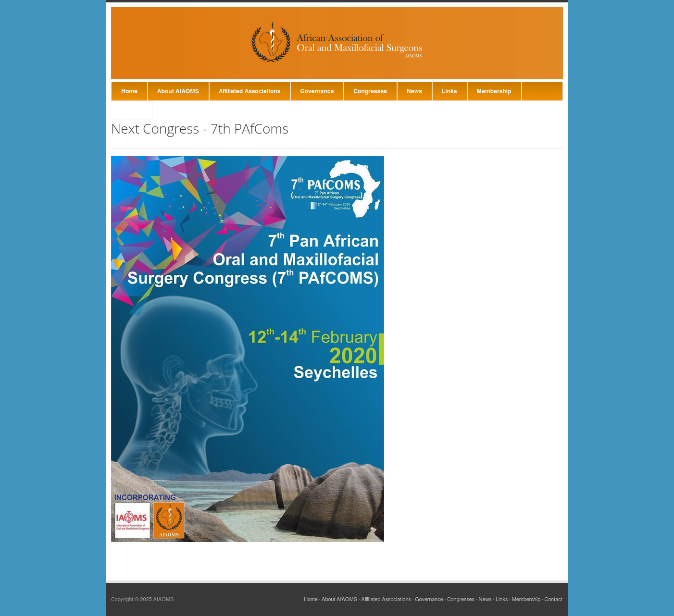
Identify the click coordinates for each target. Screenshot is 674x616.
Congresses (370, 91)
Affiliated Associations (250, 91)
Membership (494, 91)
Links (449, 91)
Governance (317, 91)
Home (129, 91)
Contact (131, 111)
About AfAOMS (178, 91)
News (414, 91)
